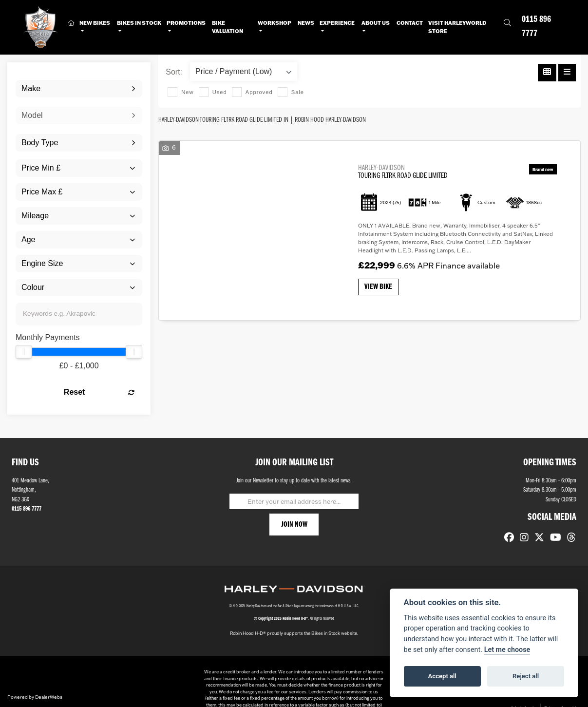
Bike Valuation (228, 27)
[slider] (24, 352)
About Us (376, 23)
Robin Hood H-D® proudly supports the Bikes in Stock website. (294, 633)
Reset (99, 392)
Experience (337, 23)
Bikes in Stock (139, 23)
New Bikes (95, 23)
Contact (410, 23)
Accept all (442, 676)
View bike (378, 287)
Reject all (526, 676)
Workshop (275, 23)
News (306, 23)
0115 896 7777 (536, 27)
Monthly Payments (48, 337)
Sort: (174, 72)
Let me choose (507, 650)
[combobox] (79, 89)
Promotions (186, 23)
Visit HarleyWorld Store (457, 27)
